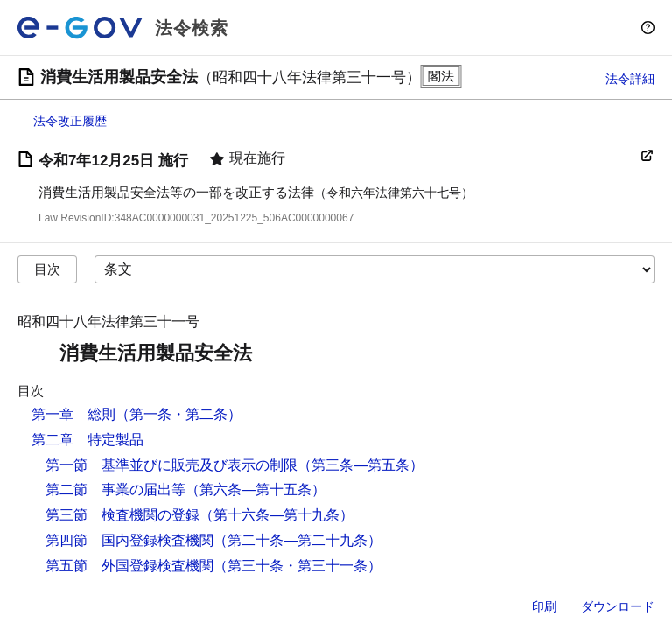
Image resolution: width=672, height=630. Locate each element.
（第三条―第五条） (360, 465)
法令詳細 (630, 79)
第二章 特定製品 (87, 440)
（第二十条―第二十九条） (297, 540)
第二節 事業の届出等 (115, 490)
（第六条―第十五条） (255, 490)
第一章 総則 (73, 414)
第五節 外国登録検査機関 (129, 566)
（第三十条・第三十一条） (297, 566)
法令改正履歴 (70, 121)
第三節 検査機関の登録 (122, 515)
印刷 (544, 606)
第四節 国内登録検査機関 (129, 540)
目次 (47, 269)
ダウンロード (618, 606)
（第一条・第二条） (178, 414)
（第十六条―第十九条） (276, 515)
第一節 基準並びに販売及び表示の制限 (171, 465)
